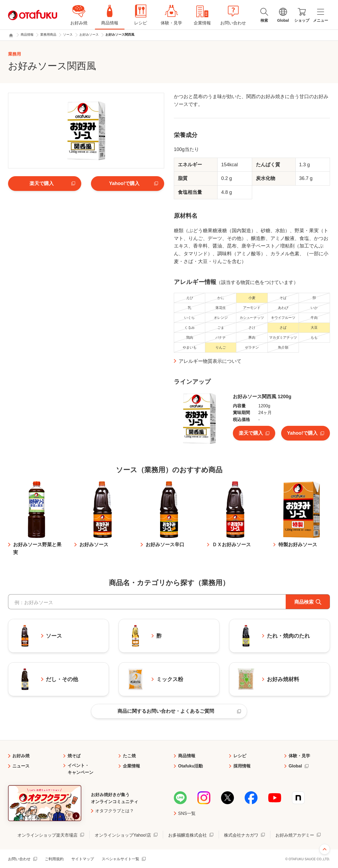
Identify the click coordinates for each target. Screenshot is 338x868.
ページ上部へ (325, 849)
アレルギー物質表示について (210, 361)
